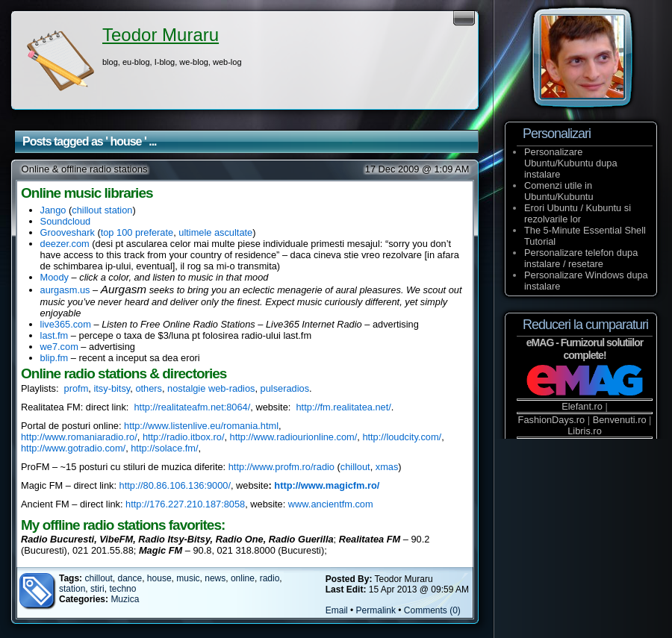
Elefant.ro (582, 406)
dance (130, 578)
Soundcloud (66, 221)
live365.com (66, 324)
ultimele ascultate (215, 232)
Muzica (125, 599)
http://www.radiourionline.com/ (294, 437)
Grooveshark (68, 232)
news (215, 578)
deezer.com (65, 244)
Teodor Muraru (161, 35)
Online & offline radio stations (85, 169)
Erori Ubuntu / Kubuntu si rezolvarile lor (578, 213)
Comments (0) (432, 610)
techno (122, 589)
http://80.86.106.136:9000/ (175, 485)
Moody (55, 277)
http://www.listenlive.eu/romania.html (201, 426)
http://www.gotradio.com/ (73, 448)
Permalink (376, 610)
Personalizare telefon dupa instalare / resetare (581, 258)
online (243, 578)
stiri (97, 589)
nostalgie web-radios (211, 388)
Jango (53, 210)
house (159, 578)
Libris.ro (585, 431)
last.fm (55, 335)
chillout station (102, 210)
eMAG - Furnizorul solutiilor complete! (585, 349)
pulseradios (285, 388)
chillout (355, 467)
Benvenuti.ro (620, 420)
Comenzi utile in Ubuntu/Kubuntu (559, 191)
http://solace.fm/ (164, 448)
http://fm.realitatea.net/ (343, 407)
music (188, 578)
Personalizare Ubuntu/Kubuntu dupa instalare (571, 163)
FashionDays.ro (552, 420)
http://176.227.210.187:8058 (185, 504)
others (149, 388)
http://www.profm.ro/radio (281, 467)
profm (77, 388)
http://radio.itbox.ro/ (184, 437)
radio (270, 578)
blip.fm (55, 358)
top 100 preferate (137, 232)
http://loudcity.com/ (402, 437)
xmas (387, 467)
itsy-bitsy (112, 388)
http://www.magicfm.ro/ (327, 485)
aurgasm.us (65, 290)
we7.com (59, 347)
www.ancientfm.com (331, 504)
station (72, 589)
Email (337, 610)
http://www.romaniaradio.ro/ (79, 437)
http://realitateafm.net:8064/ (192, 407)
